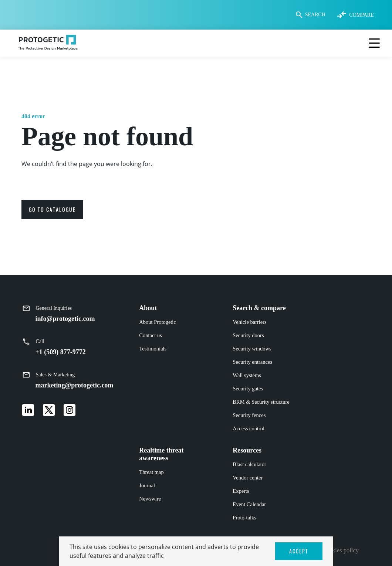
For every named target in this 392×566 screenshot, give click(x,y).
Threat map (151, 472)
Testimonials (153, 349)
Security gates (248, 389)
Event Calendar (249, 504)
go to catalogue (52, 209)
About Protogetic (157, 322)
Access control (249, 428)
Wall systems (247, 375)
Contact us (151, 335)
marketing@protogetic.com (75, 385)
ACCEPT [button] (299, 551)
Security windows (252, 349)
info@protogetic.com (65, 319)
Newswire (150, 499)
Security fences (249, 415)
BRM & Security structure (261, 402)
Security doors (248, 335)
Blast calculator (249, 464)
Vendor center (248, 478)
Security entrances (252, 362)
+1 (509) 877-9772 (61, 352)
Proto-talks (244, 518)
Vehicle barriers (249, 322)
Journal (147, 485)
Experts (241, 491)
